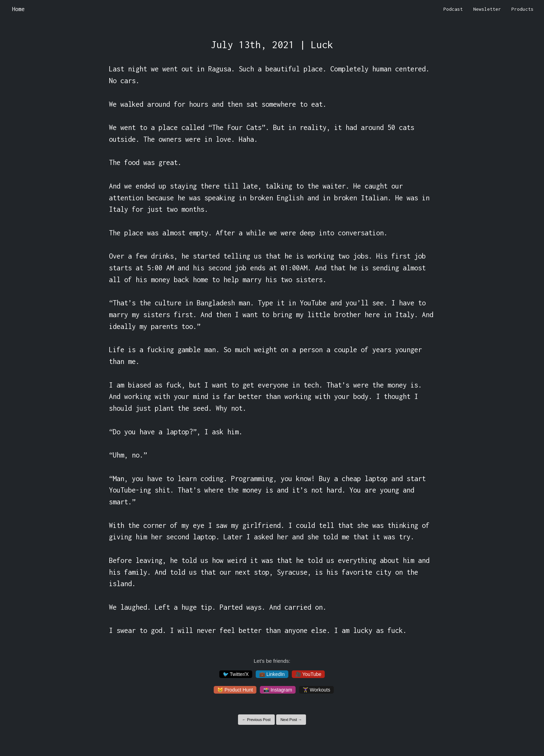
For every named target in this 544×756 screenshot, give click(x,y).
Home (18, 9)
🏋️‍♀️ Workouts (316, 690)
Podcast (453, 9)
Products (522, 9)
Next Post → (291, 720)
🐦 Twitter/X (236, 674)
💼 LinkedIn (272, 674)
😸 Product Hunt (235, 690)
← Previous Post (256, 720)
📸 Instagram (278, 690)
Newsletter (487, 9)
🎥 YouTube (308, 674)
